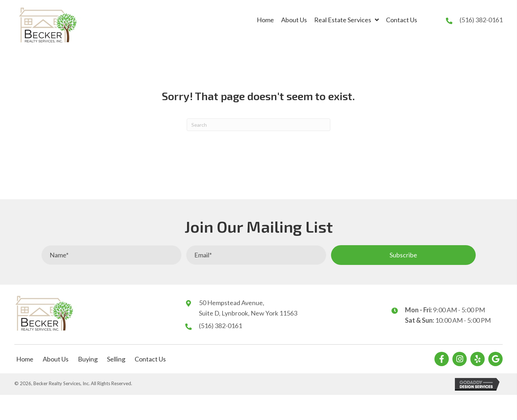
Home (25, 359)
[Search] (258, 125)
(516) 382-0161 (481, 20)
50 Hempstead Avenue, (232, 303)
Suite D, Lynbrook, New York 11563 (248, 313)
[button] (403, 255)
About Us (56, 359)
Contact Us (150, 359)
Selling (116, 359)
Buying (88, 359)
